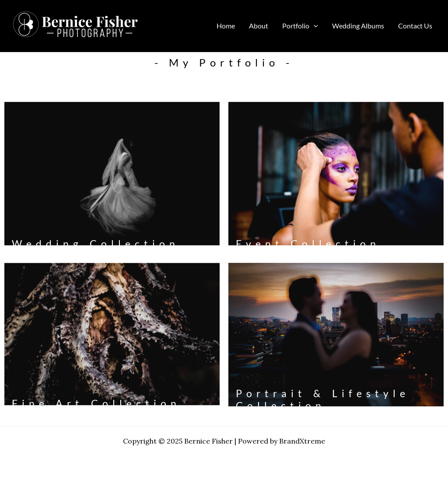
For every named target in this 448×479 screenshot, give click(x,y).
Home (226, 26)
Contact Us (415, 26)
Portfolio (300, 26)
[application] (314, 26)
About (259, 26)
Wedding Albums (358, 26)
